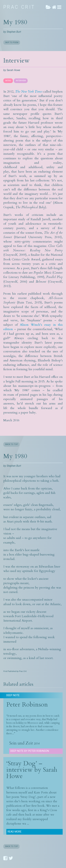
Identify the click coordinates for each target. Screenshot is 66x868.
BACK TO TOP (12, 444)
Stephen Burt (14, 32)
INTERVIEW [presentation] (21, 81)
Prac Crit (19, 7)
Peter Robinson (27, 705)
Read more (15, 832)
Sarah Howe (13, 70)
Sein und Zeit (21, 743)
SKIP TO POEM (12, 42)
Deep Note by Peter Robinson (30, 751)
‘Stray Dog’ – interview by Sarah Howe (32, 770)
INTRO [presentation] (8, 81)
